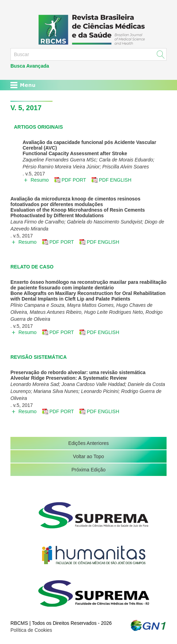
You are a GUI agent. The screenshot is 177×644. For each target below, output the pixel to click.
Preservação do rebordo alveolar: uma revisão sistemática (78, 372)
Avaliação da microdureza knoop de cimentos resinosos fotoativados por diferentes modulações (75, 202)
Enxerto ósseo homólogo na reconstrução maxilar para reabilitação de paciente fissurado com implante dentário (88, 285)
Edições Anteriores (88, 443)
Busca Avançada (30, 66)
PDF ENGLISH (115, 180)
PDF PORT (74, 180)
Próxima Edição (88, 470)
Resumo (40, 180)
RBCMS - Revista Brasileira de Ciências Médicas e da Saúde (88, 29)
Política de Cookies (31, 630)
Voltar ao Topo (88, 456)
